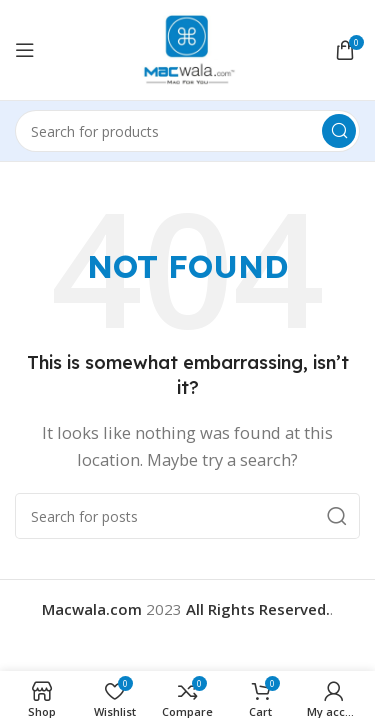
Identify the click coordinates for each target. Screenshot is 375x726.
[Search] (187, 131)
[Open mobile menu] (25, 50)
